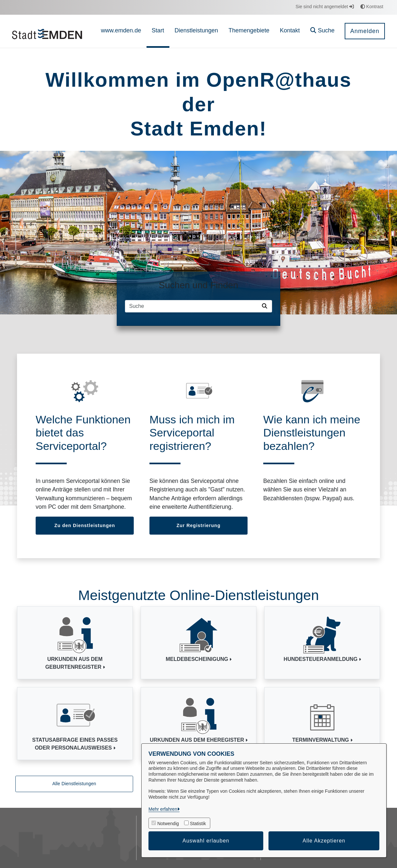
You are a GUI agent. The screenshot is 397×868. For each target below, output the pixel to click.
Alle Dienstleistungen (74, 784)
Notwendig (168, 824)
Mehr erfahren (163, 809)
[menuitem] (121, 31)
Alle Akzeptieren (324, 841)
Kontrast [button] (372, 7)
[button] (322, 31)
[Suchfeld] (192, 306)
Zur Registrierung (198, 525)
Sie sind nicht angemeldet (325, 7)
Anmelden (365, 31)
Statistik (198, 824)
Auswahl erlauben (206, 841)
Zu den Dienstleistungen (85, 525)
